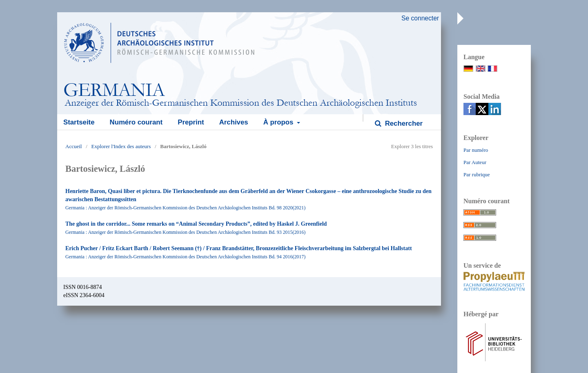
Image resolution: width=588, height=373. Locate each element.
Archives (234, 122)
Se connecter (420, 18)
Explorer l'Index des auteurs (121, 146)
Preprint (191, 122)
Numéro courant (136, 122)
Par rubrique (477, 174)
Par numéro (476, 150)
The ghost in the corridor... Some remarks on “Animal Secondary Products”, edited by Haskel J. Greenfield (196, 224)
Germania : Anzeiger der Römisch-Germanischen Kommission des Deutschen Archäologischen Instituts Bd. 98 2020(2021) (185, 208)
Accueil (73, 146)
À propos (279, 122)
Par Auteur (475, 162)
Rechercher (403, 123)
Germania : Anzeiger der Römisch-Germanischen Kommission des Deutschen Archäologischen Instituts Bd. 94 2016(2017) (185, 257)
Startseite (79, 122)
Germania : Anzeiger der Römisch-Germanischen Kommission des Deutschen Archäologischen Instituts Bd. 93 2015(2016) (185, 232)
